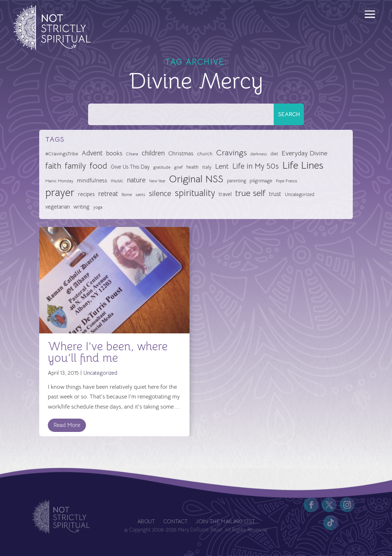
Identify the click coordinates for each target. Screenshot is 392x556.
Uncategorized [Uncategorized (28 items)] (300, 194)
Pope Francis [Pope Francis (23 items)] (287, 181)
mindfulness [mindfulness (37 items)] (92, 181)
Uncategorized (100, 373)
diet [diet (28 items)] (274, 154)
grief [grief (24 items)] (178, 167)
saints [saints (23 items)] (140, 195)
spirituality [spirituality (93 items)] (195, 193)
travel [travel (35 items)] (225, 194)
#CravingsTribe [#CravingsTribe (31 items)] (62, 154)
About (146, 522)
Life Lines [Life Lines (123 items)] (303, 165)
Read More (67, 425)
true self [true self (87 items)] (250, 193)
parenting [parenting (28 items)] (236, 181)
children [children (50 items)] (153, 153)
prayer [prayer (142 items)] (60, 193)
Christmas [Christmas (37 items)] (181, 154)
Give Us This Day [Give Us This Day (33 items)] (130, 167)
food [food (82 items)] (98, 166)
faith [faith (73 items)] (53, 166)
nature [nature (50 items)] (136, 180)
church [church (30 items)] (205, 154)
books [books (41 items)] (114, 153)
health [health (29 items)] (192, 167)
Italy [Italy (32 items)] (207, 167)
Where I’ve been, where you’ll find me (108, 352)
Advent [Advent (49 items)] (92, 153)
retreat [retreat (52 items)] (108, 194)
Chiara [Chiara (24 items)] (132, 154)
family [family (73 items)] (75, 166)
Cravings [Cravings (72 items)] (231, 152)
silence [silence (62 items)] (160, 193)
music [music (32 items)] (117, 181)
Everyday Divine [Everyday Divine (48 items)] (304, 153)
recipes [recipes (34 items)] (86, 194)
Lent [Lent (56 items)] (222, 166)
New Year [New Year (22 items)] (157, 181)
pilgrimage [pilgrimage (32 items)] (261, 181)
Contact (176, 522)
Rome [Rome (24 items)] (127, 195)
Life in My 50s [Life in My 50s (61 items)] (256, 166)
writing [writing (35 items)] (81, 207)
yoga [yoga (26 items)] (98, 207)
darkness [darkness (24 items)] (259, 154)
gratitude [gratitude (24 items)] (162, 167)
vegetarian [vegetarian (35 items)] (58, 207)
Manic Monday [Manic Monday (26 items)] (59, 181)
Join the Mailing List (225, 522)
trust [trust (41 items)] (275, 194)
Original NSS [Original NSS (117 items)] (196, 179)
